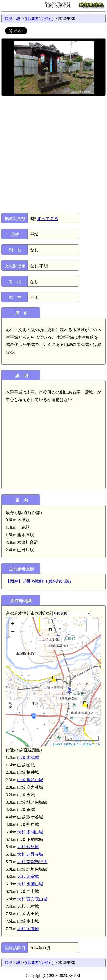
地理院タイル (73, 744)
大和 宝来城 (28, 929)
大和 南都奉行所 (32, 862)
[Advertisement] (53, 154)
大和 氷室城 (28, 876)
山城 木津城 (28, 757)
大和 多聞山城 (30, 832)
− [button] (13, 632)
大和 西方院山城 (32, 899)
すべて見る (48, 219)
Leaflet (58, 744)
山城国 (32, 18)
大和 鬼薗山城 (30, 884)
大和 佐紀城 (28, 847)
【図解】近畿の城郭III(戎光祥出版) (38, 581)
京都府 (46, 18)
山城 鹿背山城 (30, 780)
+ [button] (13, 624)
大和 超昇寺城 (30, 854)
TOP (8, 18)
